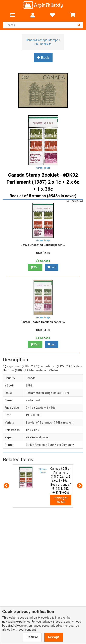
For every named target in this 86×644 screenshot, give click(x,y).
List (52, 267)
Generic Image (43, 168)
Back (43, 58)
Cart (35, 267)
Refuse (32, 637)
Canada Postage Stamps (42, 40)
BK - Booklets (43, 44)
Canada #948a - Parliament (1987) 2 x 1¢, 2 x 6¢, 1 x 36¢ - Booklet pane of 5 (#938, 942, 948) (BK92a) (61, 481)
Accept (54, 637)
